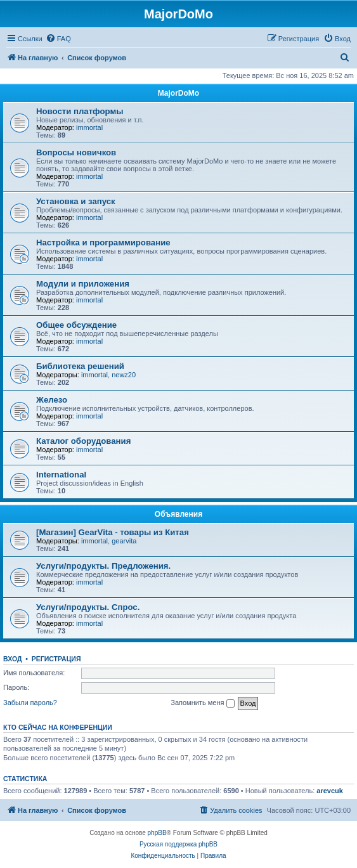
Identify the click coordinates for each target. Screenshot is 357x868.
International (61, 475)
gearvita (124, 541)
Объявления (178, 514)
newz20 (124, 375)
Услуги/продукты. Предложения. (103, 566)
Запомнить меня (202, 703)
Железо (52, 400)
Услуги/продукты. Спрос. (88, 607)
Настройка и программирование (103, 243)
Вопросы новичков (76, 152)
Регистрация (56, 659)
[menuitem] (58, 39)
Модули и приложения (83, 284)
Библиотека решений (80, 366)
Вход (12, 659)
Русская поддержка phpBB (178, 844)
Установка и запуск (76, 201)
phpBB (157, 833)
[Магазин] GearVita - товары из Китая (113, 532)
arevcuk (330, 791)
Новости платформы (80, 111)
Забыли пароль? (30, 703)
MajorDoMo (178, 93)
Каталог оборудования (83, 441)
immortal (89, 127)
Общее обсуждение (76, 325)
